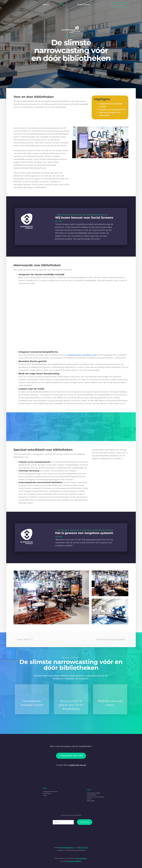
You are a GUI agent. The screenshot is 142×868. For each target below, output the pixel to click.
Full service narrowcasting (96, 797)
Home (46, 5)
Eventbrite (86, 355)
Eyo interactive (82, 858)
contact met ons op (77, 765)
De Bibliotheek (92, 795)
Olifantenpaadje (74, 355)
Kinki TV (90, 799)
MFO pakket (91, 801)
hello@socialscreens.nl (67, 848)
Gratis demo (83, 5)
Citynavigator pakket (94, 793)
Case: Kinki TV (23, 639)
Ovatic (94, 355)
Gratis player (47, 793)
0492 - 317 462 (83, 848)
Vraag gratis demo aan (72, 756)
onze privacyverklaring (74, 861)
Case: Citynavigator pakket (112, 639)
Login (120, 5)
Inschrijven (85, 822)
